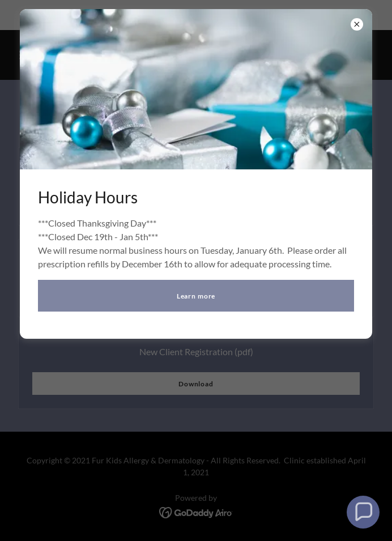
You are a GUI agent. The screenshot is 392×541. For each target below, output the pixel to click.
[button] (363, 512)
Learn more (196, 296)
